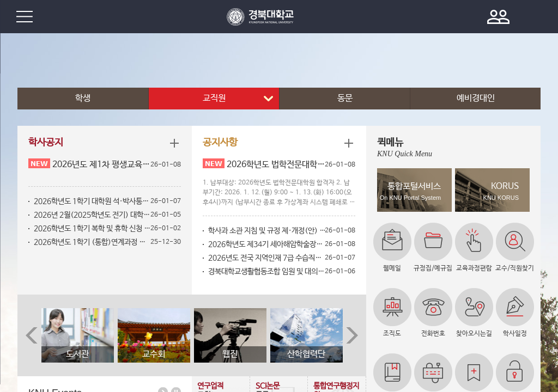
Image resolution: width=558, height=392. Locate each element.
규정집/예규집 (433, 268)
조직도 (392, 334)
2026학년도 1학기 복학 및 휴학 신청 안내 (93, 229)
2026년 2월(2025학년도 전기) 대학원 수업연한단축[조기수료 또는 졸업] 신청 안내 (93, 215)
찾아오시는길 (474, 334)
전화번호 (433, 334)
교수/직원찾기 (515, 268)
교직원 (214, 98)
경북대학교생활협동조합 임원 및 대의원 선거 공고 (267, 272)
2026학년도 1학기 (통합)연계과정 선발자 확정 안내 (93, 242)
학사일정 (515, 334)
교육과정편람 (474, 268)
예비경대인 (476, 98)
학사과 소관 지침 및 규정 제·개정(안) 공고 (267, 231)
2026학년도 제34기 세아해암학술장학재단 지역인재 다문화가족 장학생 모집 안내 (267, 244)
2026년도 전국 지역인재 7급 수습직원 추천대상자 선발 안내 (267, 258)
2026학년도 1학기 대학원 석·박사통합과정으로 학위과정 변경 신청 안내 (93, 201)
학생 (83, 98)
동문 (345, 98)
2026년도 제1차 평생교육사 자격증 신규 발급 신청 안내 (102, 165)
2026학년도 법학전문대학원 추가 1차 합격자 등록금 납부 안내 (276, 165)
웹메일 (392, 268)
